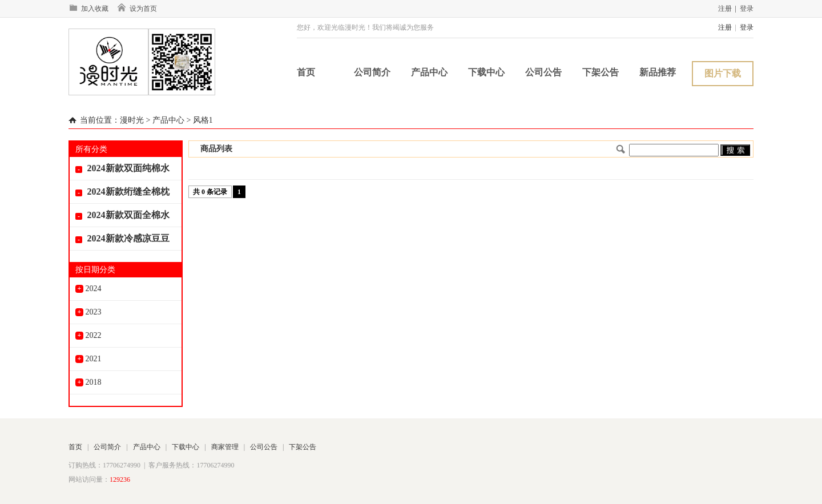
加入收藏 (88, 9)
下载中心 (486, 72)
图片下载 (723, 73)
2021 (88, 359)
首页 (306, 72)
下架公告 (601, 72)
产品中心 (429, 72)
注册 (725, 9)
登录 (747, 9)
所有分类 (91, 149)
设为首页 (137, 9)
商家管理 (225, 447)
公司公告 (543, 72)
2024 (88, 289)
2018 (88, 382)
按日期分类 (95, 270)
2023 (88, 312)
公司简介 (372, 72)
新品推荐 (658, 72)
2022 (88, 335)
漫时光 (132, 120)
